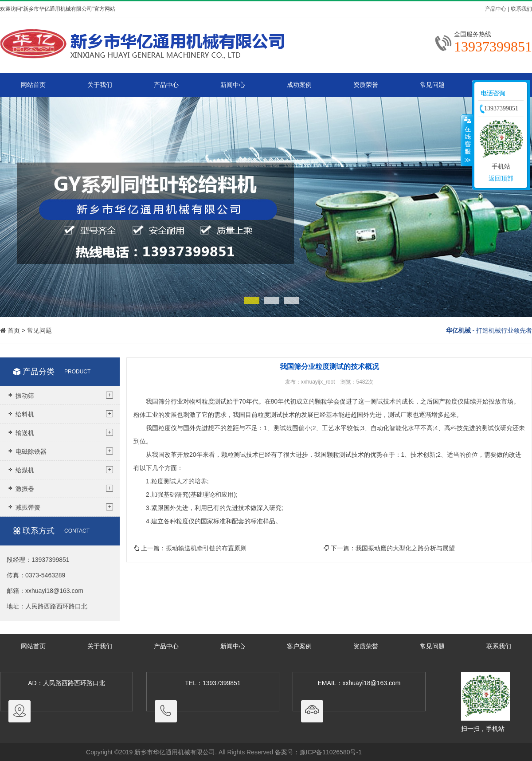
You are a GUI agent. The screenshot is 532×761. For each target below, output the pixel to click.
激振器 (60, 488)
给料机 (60, 414)
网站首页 (33, 85)
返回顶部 (501, 178)
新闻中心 (233, 85)
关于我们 (100, 85)
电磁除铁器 (60, 451)
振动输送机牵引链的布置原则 (206, 548)
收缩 (467, 140)
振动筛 (60, 395)
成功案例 (299, 85)
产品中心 (496, 9)
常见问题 (432, 85)
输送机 (60, 432)
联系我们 (521, 9)
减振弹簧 (60, 507)
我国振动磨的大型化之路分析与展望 (405, 548)
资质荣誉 (366, 85)
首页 (14, 330)
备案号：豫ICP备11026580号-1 (318, 752)
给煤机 (60, 470)
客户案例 (299, 646)
